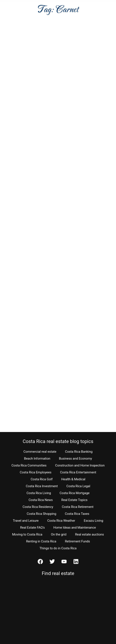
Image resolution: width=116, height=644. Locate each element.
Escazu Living (94, 521)
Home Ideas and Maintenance (75, 528)
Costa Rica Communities (29, 465)
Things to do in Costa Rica (58, 548)
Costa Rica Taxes (77, 514)
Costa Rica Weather (61, 521)
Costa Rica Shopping (42, 514)
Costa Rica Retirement (78, 507)
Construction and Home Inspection (80, 465)
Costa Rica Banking (79, 452)
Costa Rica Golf (42, 479)
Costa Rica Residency (38, 507)
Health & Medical (73, 479)
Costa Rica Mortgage (75, 493)
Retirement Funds (77, 541)
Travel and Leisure (26, 521)
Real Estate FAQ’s (32, 528)
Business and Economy (75, 459)
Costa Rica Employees (36, 472)
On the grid (59, 534)
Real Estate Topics (74, 500)
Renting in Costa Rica (41, 541)
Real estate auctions (89, 534)
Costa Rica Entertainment (78, 472)
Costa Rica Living (39, 493)
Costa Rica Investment (42, 486)
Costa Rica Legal (78, 486)
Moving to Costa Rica (27, 534)
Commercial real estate (40, 452)
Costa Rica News (41, 500)
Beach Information (37, 459)
